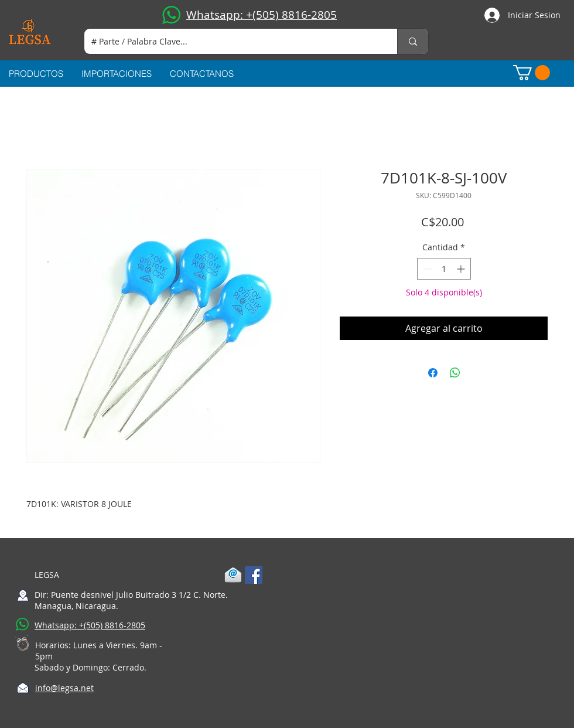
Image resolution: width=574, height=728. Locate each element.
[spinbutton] (444, 269)
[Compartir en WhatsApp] (455, 373)
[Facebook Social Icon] (254, 575)
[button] (532, 73)
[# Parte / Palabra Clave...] (232, 41)
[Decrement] (426, 269)
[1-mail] (233, 575)
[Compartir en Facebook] (433, 373)
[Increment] (462, 269)
